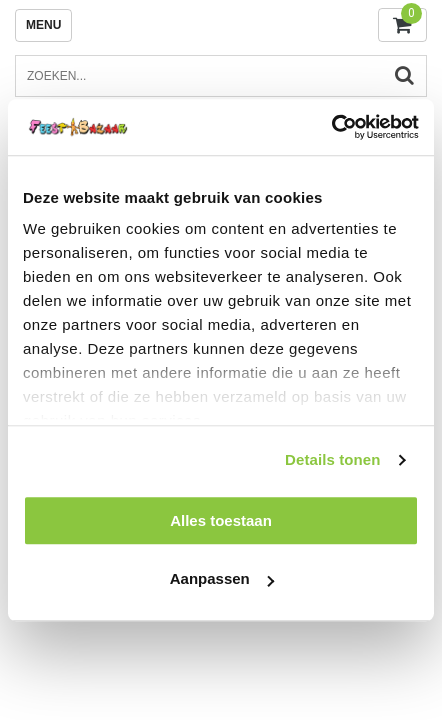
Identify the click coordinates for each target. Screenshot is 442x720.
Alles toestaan (221, 520)
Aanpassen (222, 579)
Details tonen (332, 459)
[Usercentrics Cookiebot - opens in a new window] (331, 127)
